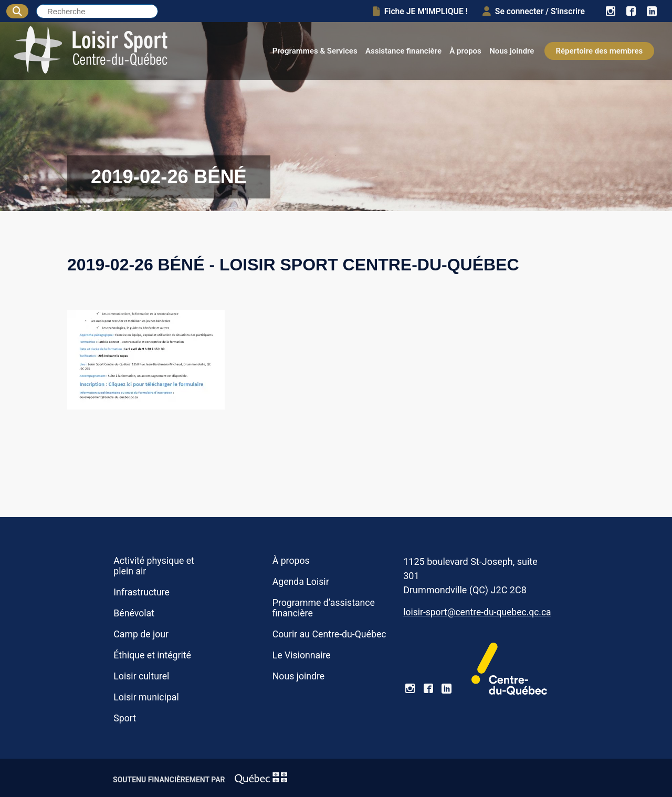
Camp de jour (141, 634)
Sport (125, 718)
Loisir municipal (146, 697)
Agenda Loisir (301, 582)
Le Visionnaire (302, 655)
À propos (465, 51)
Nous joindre (512, 51)
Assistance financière (403, 51)
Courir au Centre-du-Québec (329, 634)
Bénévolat (134, 613)
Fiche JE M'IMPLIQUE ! (420, 11)
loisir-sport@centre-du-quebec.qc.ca (477, 612)
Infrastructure (141, 592)
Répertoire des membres (600, 51)
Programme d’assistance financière (324, 608)
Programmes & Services (315, 51)
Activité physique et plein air (154, 566)
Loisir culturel (141, 676)
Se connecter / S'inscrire (534, 11)
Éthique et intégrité (152, 655)
